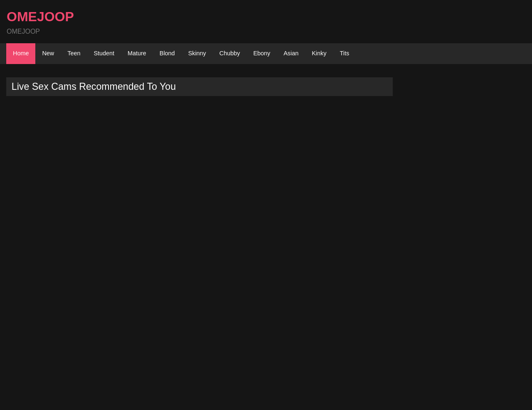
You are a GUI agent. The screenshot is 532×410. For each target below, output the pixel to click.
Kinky (319, 53)
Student (104, 53)
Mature (137, 53)
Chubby (230, 53)
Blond (167, 53)
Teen (74, 53)
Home (21, 53)
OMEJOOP (40, 17)
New (48, 53)
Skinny (197, 53)
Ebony (262, 53)
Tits (344, 53)
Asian (291, 53)
